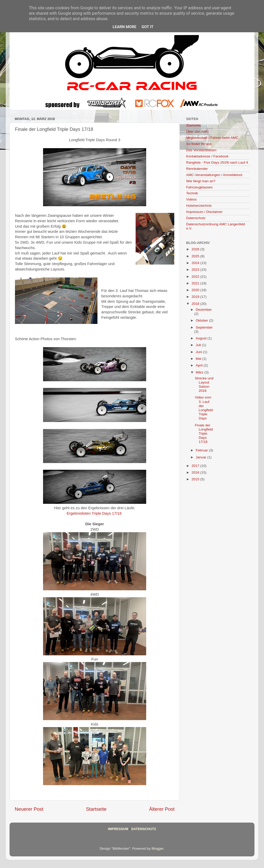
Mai (199, 359)
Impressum (118, 829)
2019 (196, 297)
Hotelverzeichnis (199, 206)
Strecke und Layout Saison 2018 (204, 385)
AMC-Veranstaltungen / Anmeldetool (214, 175)
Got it (147, 27)
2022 (196, 277)
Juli (199, 345)
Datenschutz (196, 218)
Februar (202, 450)
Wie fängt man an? (201, 181)
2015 (196, 479)
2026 (196, 249)
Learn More (125, 27)
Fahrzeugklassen (199, 187)
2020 (196, 290)
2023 (196, 270)
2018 (196, 304)
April (200, 365)
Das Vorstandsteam (201, 150)
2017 (196, 466)
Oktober (202, 320)
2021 (196, 283)
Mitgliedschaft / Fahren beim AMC (212, 138)
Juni (199, 352)
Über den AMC (198, 132)
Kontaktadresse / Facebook (207, 156)
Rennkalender (197, 169)
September (204, 327)
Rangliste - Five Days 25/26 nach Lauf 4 (217, 162)
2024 (196, 263)
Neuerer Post (29, 809)
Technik (192, 193)
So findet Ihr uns (199, 144)
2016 (196, 472)
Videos (191, 199)
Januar (201, 457)
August (202, 338)
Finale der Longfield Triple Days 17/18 (204, 434)
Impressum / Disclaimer (204, 212)
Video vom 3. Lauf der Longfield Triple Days (204, 408)
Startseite (96, 809)
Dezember (204, 310)
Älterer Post (162, 809)
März (200, 372)
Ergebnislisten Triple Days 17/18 (94, 513)
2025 (196, 256)
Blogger (158, 849)
